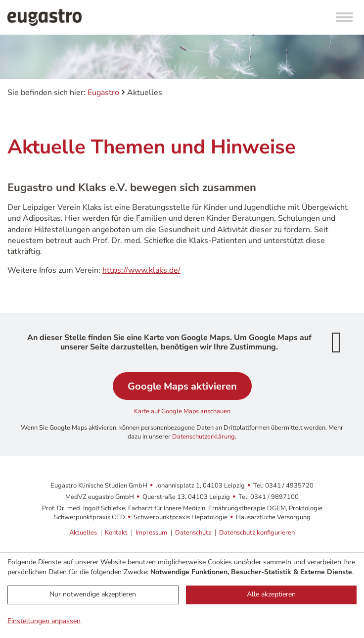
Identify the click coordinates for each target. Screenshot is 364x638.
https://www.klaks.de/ (141, 270)
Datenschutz (193, 533)
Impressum (151, 533)
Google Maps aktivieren (182, 386)
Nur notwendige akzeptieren (93, 594)
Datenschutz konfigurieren (257, 533)
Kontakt (116, 533)
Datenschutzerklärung (204, 437)
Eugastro (103, 93)
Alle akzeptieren (271, 594)
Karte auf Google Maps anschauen (182, 411)
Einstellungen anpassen (44, 621)
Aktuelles (83, 533)
